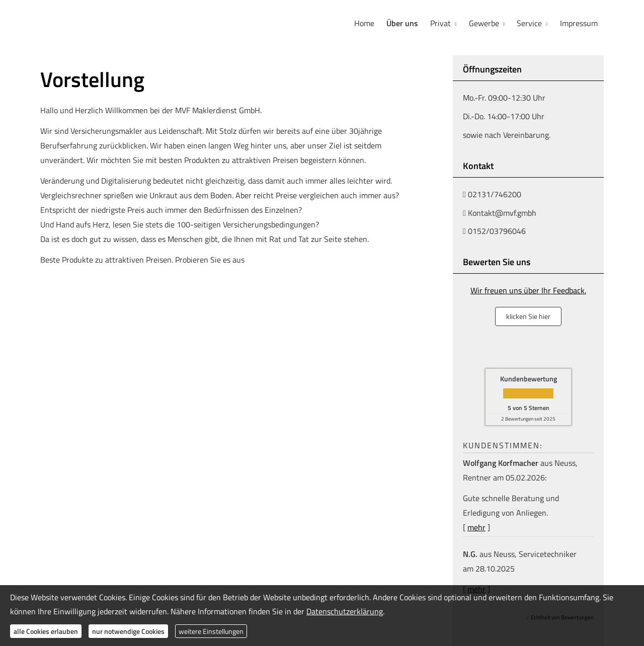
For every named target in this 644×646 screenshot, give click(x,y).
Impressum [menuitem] (579, 23)
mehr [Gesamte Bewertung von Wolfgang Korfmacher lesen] (476, 527)
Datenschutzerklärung (345, 611)
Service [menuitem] (529, 23)
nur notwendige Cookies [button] (128, 631)
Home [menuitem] (364, 23)
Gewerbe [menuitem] (484, 23)
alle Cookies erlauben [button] (46, 631)
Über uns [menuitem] (402, 23)
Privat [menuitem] (440, 23)
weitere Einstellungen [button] (211, 631)
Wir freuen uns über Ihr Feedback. (528, 290)
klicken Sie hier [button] (528, 316)
